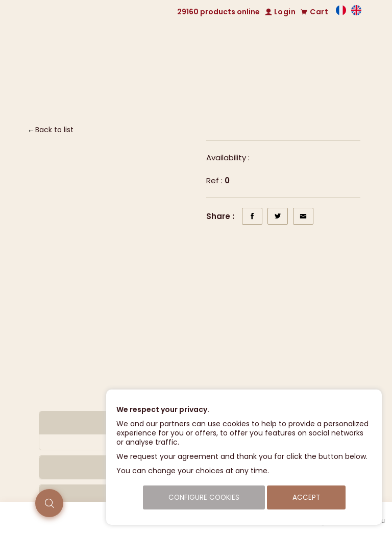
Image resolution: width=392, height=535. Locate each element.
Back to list (54, 130)
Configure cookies (204, 497)
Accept (306, 497)
